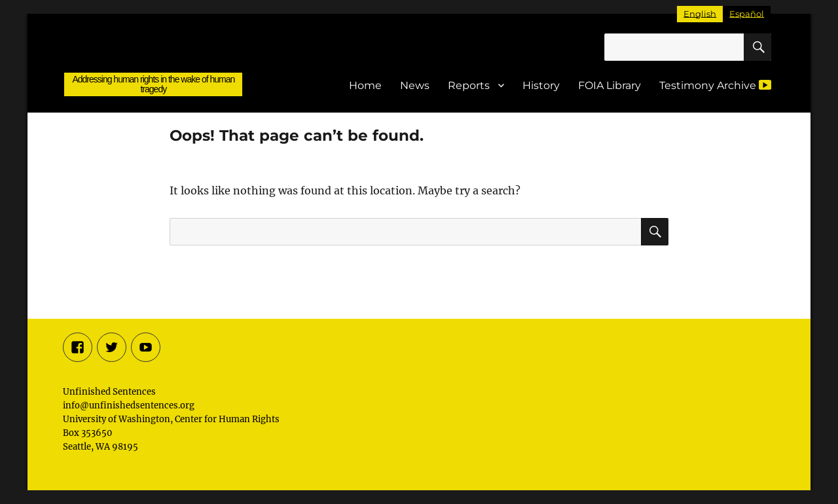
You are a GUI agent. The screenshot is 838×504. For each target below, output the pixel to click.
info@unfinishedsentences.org (129, 405)
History (541, 85)
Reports (469, 85)
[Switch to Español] (747, 14)
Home (365, 85)
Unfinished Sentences (154, 53)
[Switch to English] (700, 14)
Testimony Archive (715, 85)
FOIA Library (610, 85)
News (415, 85)
